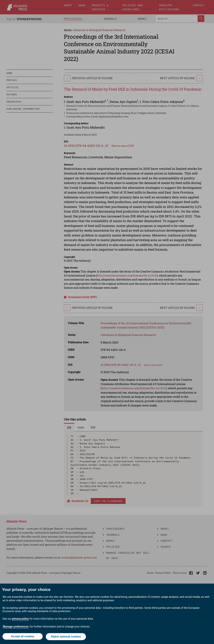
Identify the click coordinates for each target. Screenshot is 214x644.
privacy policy (20, 619)
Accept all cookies (22, 637)
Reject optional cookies (66, 637)
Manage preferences (16, 627)
